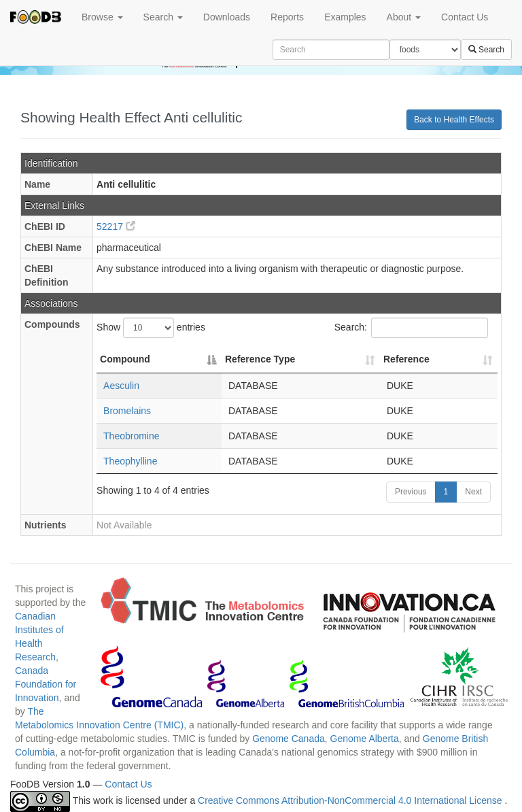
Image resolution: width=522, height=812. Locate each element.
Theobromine (132, 436)
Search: (411, 328)
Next (473, 492)
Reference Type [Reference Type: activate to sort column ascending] (260, 359)
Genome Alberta (365, 739)
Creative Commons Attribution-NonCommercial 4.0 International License (351, 801)
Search (163, 17)
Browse (102, 17)
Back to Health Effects (454, 120)
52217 (116, 226)
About (404, 17)
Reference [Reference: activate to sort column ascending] (406, 359)
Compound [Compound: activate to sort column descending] (125, 359)
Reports (287, 17)
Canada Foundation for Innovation (46, 684)
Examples (345, 17)
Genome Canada (289, 739)
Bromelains (127, 411)
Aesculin (121, 386)
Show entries (151, 328)
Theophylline (130, 461)
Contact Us (465, 17)
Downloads (227, 17)
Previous (411, 492)
